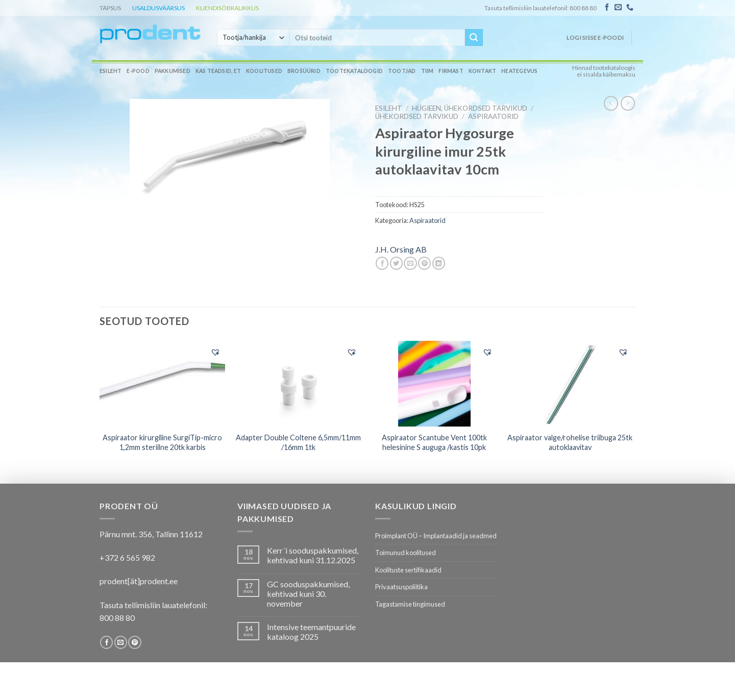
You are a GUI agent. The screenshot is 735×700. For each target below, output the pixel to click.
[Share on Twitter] (396, 263)
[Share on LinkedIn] (439, 263)
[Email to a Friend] (410, 263)
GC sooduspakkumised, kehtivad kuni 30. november (308, 594)
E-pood (138, 71)
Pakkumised (173, 71)
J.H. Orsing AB (401, 249)
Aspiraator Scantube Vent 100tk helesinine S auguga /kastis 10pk (434, 442)
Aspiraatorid (493, 116)
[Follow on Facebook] (607, 8)
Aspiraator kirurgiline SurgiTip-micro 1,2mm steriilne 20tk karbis (162, 442)
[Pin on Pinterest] (424, 263)
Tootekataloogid (354, 71)
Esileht (111, 71)
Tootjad (402, 71)
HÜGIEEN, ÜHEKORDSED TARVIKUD (470, 108)
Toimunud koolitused (406, 553)
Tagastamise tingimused (410, 604)
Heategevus (519, 71)
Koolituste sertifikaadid (408, 570)
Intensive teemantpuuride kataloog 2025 (311, 632)
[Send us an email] (618, 8)
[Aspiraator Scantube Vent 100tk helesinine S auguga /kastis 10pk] (434, 384)
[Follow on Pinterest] (134, 642)
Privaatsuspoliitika (401, 587)
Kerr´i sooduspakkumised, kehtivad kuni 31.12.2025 (313, 555)
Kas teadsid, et (218, 71)
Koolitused (264, 71)
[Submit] (474, 38)
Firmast (451, 71)
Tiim (427, 71)
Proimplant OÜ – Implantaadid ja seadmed (436, 536)
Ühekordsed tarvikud (417, 116)
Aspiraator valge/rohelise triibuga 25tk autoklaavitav (570, 442)
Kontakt (482, 71)
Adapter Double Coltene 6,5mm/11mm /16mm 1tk (298, 442)
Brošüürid (304, 71)
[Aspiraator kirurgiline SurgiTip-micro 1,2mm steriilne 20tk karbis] (163, 383)
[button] (215, 352)
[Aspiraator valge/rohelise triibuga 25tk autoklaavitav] (570, 384)
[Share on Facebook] (382, 263)
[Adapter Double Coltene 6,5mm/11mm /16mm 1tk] (298, 384)
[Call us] (630, 8)
